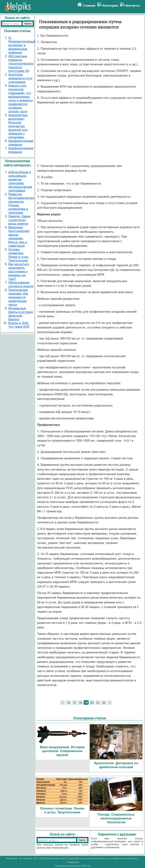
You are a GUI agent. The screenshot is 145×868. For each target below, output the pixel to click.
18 (80, 703)
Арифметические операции (21, 143)
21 (98, 703)
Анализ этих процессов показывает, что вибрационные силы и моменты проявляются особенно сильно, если (21, 99)
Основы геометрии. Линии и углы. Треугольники (19, 255)
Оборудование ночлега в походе (21, 284)
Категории (110, 6)
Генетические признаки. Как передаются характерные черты (18, 297)
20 (92, 703)
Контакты (133, 6)
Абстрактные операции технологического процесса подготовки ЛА (21, 64)
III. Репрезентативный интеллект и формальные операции (22, 45)
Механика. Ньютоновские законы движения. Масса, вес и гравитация (19, 237)
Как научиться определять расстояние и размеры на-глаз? (19, 272)
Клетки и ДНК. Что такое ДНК (19, 325)
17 (74, 703)
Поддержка (73, 862)
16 (69, 703)
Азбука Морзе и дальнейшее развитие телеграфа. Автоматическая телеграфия (20, 181)
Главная (89, 6)
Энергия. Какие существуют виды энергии (19, 220)
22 (104, 703)
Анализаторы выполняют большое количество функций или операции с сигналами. (18, 126)
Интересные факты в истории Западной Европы (21, 314)
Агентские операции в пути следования (20, 78)
